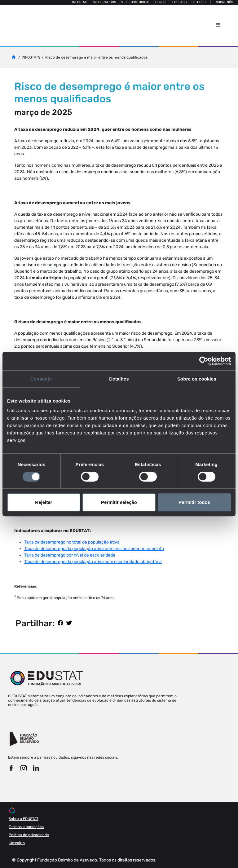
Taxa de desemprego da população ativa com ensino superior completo (94, 549)
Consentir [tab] (41, 379)
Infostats (80, 2)
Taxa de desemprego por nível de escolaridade (70, 555)
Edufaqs (179, 2)
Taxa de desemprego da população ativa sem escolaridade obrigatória (93, 562)
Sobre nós (225, 2)
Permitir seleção (119, 502)
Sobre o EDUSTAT (24, 819)
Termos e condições (26, 827)
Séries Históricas (136, 2)
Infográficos (105, 2)
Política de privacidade (29, 835)
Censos (161, 2)
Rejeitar (44, 502)
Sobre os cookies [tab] (197, 379)
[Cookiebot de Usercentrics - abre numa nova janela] (204, 361)
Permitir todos (194, 502)
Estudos (198, 2)
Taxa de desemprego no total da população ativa (72, 542)
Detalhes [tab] (119, 379)
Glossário (17, 843)
